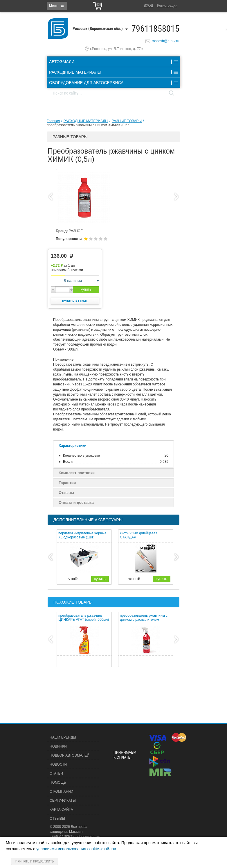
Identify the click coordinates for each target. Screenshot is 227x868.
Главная (53, 121)
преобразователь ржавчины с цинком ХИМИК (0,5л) (89, 125)
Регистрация (167, 6)
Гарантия (67, 483)
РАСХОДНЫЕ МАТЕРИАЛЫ (86, 121)
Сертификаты (63, 801)
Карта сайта (61, 810)
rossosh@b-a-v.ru (166, 41)
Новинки (58, 746)
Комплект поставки (77, 473)
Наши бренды (63, 737)
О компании (61, 791)
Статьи (56, 773)
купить (86, 289)
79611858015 (155, 29)
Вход (148, 6)
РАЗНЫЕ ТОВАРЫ (127, 121)
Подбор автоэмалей (70, 755)
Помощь (58, 782)
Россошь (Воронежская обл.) (98, 29)
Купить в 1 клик (75, 301)
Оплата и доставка (76, 503)
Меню (54, 6)
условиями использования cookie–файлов (76, 849)
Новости (58, 764)
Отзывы (66, 493)
